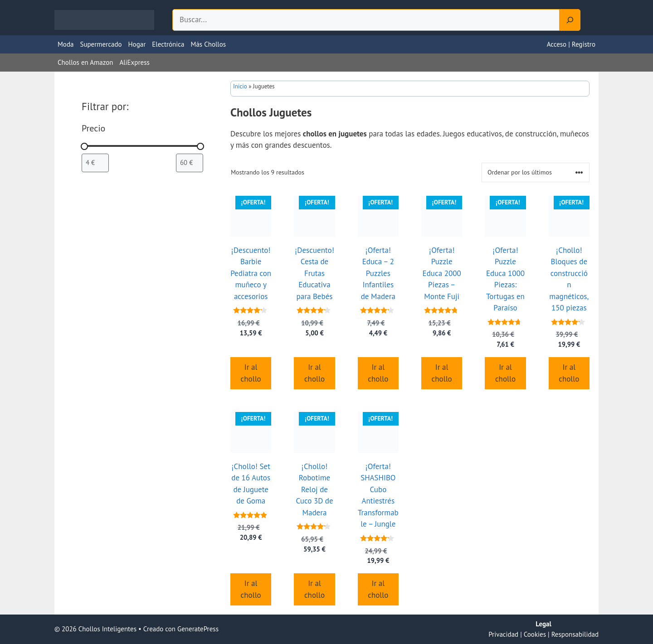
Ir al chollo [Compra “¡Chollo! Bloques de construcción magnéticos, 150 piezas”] (569, 373)
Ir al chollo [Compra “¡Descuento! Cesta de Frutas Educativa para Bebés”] (314, 373)
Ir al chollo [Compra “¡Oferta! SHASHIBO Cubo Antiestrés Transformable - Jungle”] (378, 589)
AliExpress (134, 62)
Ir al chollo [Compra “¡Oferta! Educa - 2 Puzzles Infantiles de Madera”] (378, 373)
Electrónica (168, 44)
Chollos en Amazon (85, 62)
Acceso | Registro (571, 44)
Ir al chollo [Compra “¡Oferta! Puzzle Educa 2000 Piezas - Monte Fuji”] (442, 373)
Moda (66, 44)
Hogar (137, 44)
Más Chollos (209, 44)
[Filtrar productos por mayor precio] (190, 163)
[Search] (570, 20)
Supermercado (101, 44)
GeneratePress (198, 629)
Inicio (240, 86)
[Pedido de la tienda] (536, 172)
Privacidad (503, 634)
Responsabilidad (575, 634)
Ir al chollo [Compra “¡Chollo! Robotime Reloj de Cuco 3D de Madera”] (314, 589)
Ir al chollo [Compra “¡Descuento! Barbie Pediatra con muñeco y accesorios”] (251, 373)
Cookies (535, 634)
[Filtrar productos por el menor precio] (95, 163)
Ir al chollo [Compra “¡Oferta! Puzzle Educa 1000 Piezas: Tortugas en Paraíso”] (505, 373)
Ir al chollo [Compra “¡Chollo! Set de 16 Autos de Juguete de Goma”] (251, 589)
